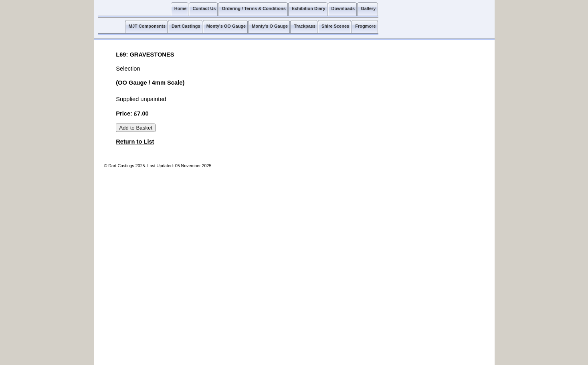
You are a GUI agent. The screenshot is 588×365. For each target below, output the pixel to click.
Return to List (135, 142)
